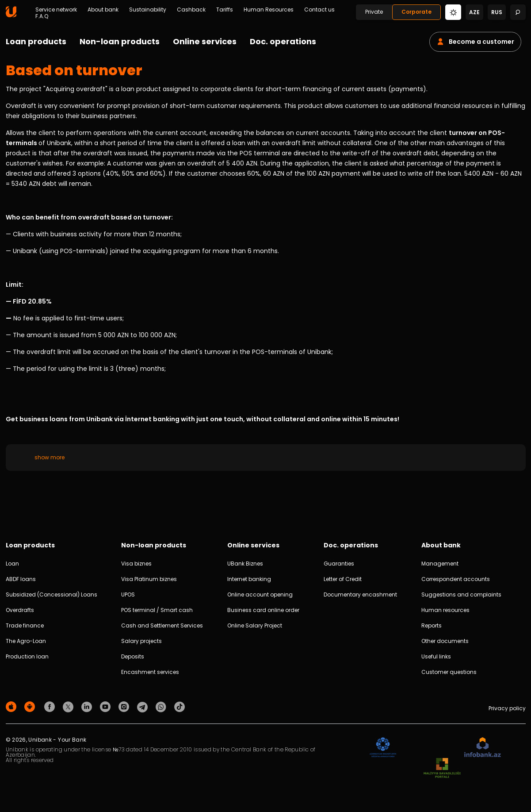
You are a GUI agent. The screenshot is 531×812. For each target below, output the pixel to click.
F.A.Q (42, 16)
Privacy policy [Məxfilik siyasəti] (507, 708)
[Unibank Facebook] (51, 706)
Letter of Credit (343, 579)
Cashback (191, 10)
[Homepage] (11, 15)
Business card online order (263, 610)
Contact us (319, 10)
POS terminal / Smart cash (157, 610)
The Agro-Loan (26, 641)
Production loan (27, 656)
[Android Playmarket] (31, 706)
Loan (12, 564)
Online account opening (260, 595)
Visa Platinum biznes (149, 579)
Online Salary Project (255, 625)
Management (440, 564)
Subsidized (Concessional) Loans (52, 595)
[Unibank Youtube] (107, 706)
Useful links (436, 656)
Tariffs (225, 10)
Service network (56, 10)
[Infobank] (483, 748)
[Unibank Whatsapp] (162, 706)
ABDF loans (21, 579)
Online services (205, 41)
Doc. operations (283, 41)
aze (474, 12)
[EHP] (430, 748)
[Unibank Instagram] (125, 706)
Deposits (133, 656)
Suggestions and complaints (461, 595)
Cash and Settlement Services (162, 625)
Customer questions (449, 672)
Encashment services (150, 672)
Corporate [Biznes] (416, 12)
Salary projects (141, 641)
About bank (103, 10)
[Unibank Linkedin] (88, 706)
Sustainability (148, 10)
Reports (432, 625)
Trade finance (25, 625)
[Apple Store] (12, 706)
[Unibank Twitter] (69, 706)
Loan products (36, 41)
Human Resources (269, 10)
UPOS (128, 595)
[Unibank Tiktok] (180, 706)
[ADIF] (383, 748)
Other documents (445, 641)
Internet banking (249, 579)
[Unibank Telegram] (144, 706)
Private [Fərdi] (374, 12)
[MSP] (442, 768)
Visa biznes (136, 564)
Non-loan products (120, 41)
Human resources (445, 610)
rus (497, 12)
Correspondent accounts (456, 579)
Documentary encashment (360, 595)
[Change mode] (453, 12)
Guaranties (339, 564)
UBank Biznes (245, 564)
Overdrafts (20, 610)
